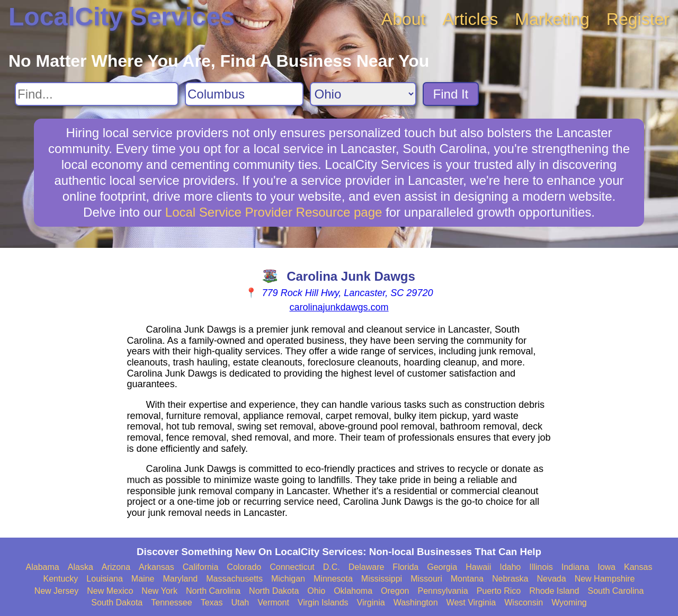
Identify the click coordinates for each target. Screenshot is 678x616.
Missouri (426, 579)
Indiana (576, 567)
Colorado (244, 567)
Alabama (43, 567)
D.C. (332, 567)
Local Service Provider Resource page (274, 212)
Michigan (288, 579)
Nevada (551, 579)
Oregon (395, 591)
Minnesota (333, 579)
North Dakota (274, 591)
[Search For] (97, 94)
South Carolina (616, 591)
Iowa (606, 567)
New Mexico (110, 591)
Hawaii (478, 567)
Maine (143, 579)
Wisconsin (524, 602)
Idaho (510, 567)
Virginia (371, 602)
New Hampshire (605, 579)
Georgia (442, 567)
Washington (416, 602)
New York (159, 591)
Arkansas (157, 567)
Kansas (638, 567)
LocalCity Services (122, 17)
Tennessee (171, 602)
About (404, 19)
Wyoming (569, 602)
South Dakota (117, 602)
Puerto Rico (499, 591)
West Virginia (471, 602)
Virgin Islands (323, 602)
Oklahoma (353, 591)
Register (638, 19)
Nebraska (510, 579)
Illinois (541, 567)
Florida (405, 567)
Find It (451, 94)
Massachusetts (234, 579)
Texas (212, 602)
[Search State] (363, 94)
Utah (240, 602)
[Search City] (244, 94)
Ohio (316, 591)
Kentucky (61, 579)
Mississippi (382, 579)
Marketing (552, 19)
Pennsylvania (443, 591)
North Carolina (213, 591)
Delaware (367, 567)
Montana (467, 579)
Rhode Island (554, 591)
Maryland (180, 579)
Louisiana (105, 579)
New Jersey (57, 591)
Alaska (81, 567)
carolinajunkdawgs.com (339, 307)
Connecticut (292, 567)
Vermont (273, 602)
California (201, 567)
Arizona (116, 567)
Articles (470, 19)
